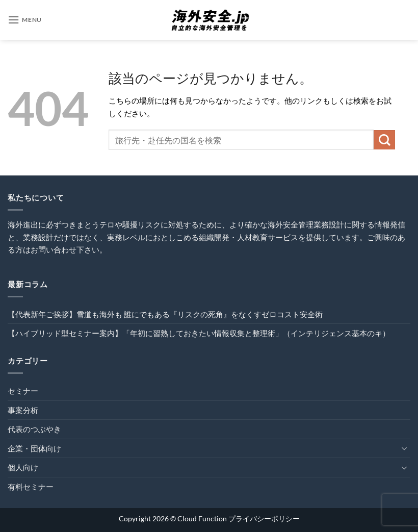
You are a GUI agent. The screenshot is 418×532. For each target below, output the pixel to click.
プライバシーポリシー (264, 518)
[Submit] (384, 140)
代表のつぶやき (34, 429)
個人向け (23, 467)
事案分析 (23, 410)
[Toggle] (404, 448)
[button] (25, 20)
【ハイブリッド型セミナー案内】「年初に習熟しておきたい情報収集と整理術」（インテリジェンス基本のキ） (199, 333)
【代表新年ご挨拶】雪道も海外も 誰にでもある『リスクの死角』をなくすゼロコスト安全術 (165, 314)
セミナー (23, 391)
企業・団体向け (34, 448)
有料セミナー (31, 487)
